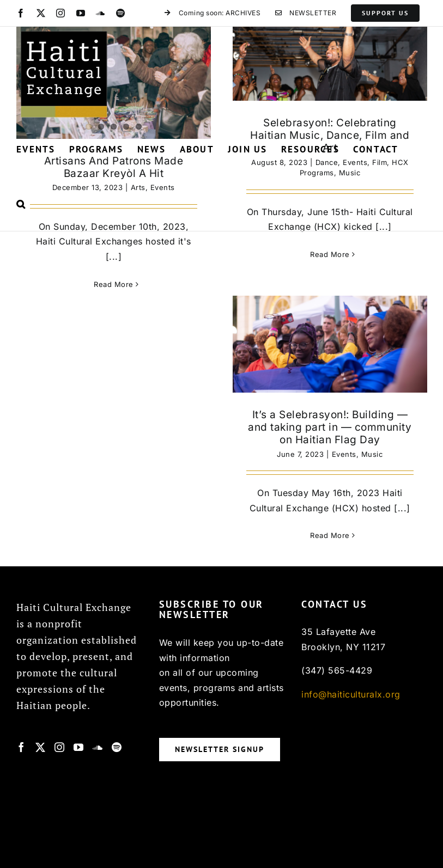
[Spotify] (117, 747)
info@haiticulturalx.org (351, 694)
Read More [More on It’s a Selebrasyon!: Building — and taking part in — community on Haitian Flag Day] (330, 535)
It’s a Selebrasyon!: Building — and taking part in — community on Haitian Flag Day (330, 427)
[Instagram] (60, 747)
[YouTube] (79, 747)
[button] (21, 204)
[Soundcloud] (98, 747)
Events (344, 454)
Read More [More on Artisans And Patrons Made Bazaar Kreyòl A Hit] (114, 284)
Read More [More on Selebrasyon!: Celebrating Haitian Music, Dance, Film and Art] (330, 254)
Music (372, 454)
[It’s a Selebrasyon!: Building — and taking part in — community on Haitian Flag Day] (330, 344)
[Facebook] (22, 747)
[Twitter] (41, 747)
